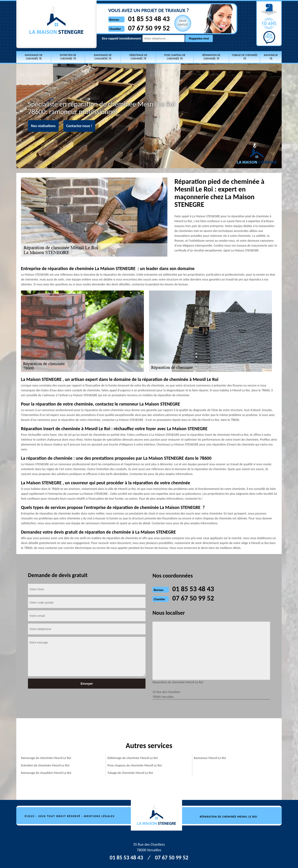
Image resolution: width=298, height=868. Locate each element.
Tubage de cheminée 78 (245, 57)
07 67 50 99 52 (140, 28)
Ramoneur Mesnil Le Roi (210, 758)
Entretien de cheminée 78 (68, 57)
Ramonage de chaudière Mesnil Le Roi (46, 773)
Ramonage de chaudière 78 (103, 57)
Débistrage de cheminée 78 (138, 57)
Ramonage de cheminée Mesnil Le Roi (46, 758)
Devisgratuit (174, 23)
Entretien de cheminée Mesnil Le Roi (45, 765)
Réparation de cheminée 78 (211, 57)
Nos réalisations (43, 126)
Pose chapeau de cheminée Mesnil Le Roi (134, 765)
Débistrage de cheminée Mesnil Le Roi (132, 758)
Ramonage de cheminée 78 (34, 57)
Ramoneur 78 (271, 57)
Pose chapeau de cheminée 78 (175, 57)
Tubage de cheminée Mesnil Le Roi (130, 773)
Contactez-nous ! (79, 126)
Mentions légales (99, 816)
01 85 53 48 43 (140, 19)
